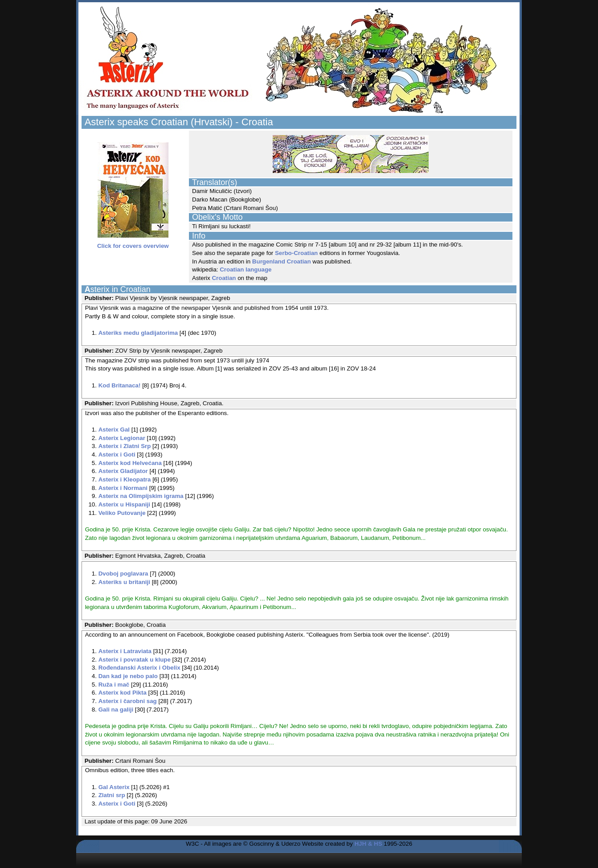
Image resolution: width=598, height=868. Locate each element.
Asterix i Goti (117, 455)
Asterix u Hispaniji (124, 504)
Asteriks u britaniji (124, 582)
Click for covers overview (133, 243)
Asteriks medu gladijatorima (138, 333)
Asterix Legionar (122, 438)
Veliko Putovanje (122, 513)
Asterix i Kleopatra (125, 479)
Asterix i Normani (123, 488)
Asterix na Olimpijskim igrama (141, 496)
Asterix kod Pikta (123, 693)
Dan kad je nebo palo (128, 676)
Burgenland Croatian (282, 261)
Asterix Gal (114, 430)
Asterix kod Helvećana (130, 463)
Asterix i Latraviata (125, 651)
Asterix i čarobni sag (128, 701)
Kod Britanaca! (120, 385)
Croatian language (246, 269)
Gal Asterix (114, 787)
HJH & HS (368, 844)
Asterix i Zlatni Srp (125, 446)
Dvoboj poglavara (123, 574)
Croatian (224, 278)
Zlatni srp (112, 795)
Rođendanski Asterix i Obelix (139, 668)
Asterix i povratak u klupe (135, 660)
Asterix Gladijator (123, 471)
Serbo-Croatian (296, 253)
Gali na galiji (116, 710)
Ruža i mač (114, 685)
